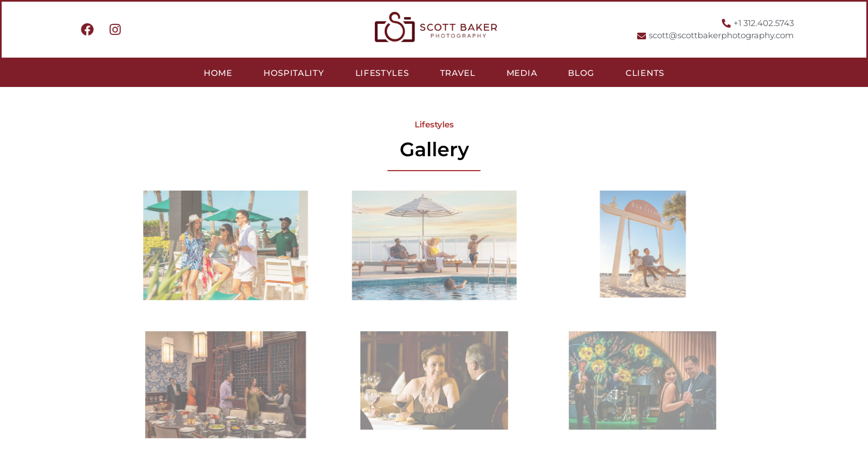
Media (522, 73)
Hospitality (294, 73)
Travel (458, 73)
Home (218, 73)
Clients (645, 73)
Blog (581, 73)
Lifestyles (382, 73)
